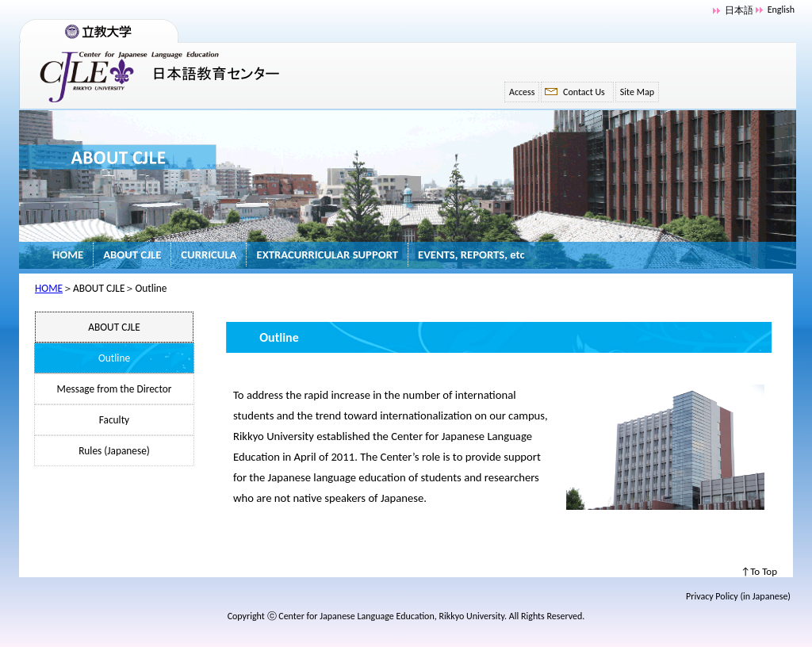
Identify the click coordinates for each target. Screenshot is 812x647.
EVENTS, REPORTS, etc (471, 255)
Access (522, 92)
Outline (114, 358)
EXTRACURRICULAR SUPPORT (327, 255)
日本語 (739, 10)
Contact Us (584, 92)
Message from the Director (115, 389)
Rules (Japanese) (114, 451)
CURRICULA (209, 255)
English (781, 10)
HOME (68, 255)
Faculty (114, 420)
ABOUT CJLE (132, 255)
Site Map (637, 92)
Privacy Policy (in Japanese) (738, 596)
